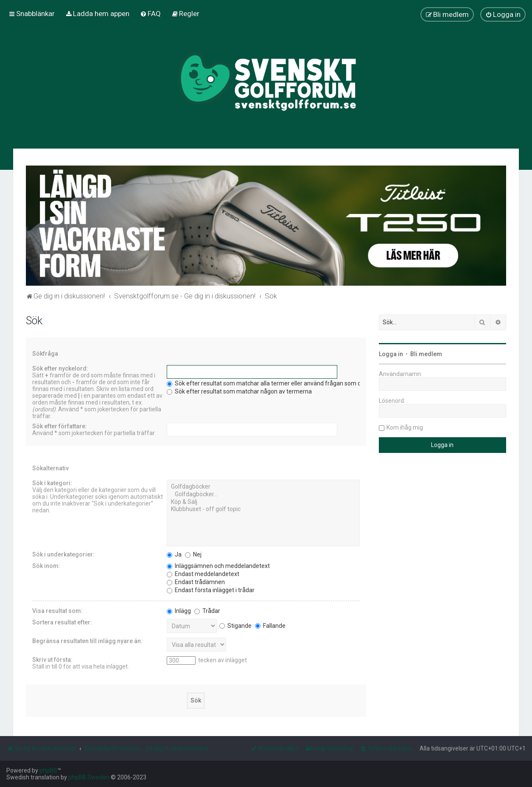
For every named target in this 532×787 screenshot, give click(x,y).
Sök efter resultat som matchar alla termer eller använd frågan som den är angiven (282, 383)
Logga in (391, 354)
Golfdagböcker (263, 487)
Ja (174, 554)
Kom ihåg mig (405, 427)
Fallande (270, 626)
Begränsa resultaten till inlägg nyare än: (87, 641)
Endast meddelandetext (203, 574)
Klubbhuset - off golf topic (263, 509)
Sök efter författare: (60, 426)
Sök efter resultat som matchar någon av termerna (239, 391)
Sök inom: (46, 566)
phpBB (48, 770)
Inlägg (179, 611)
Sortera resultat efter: (62, 622)
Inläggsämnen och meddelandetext (218, 566)
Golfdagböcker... (263, 495)
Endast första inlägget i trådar (211, 590)
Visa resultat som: (57, 611)
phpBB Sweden (89, 777)
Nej (193, 554)
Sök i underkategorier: (63, 554)
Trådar (207, 611)
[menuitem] (97, 14)
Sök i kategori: (52, 483)
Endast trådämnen (196, 582)
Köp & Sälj (263, 502)
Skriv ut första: (52, 660)
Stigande (235, 626)
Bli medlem (426, 354)
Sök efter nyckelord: (60, 368)
